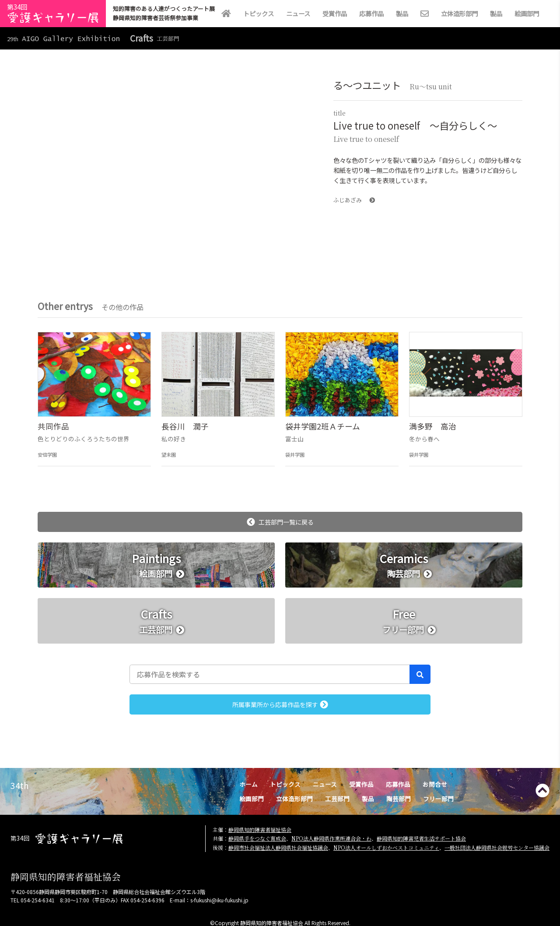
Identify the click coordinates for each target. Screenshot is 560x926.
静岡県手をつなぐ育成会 (257, 838)
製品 (402, 13)
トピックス (259, 13)
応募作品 (371, 13)
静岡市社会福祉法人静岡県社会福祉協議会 (278, 847)
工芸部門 (337, 799)
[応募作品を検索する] (270, 674)
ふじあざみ (354, 200)
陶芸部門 (399, 799)
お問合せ (435, 784)
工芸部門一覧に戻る (280, 522)
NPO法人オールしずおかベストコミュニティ (386, 847)
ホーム (248, 784)
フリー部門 (438, 799)
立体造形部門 (459, 13)
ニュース (298, 13)
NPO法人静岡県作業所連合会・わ (331, 838)
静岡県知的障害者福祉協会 (260, 829)
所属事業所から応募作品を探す (280, 704)
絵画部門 (527, 13)
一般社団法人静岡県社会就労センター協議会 (497, 847)
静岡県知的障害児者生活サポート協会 (421, 838)
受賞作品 (335, 13)
